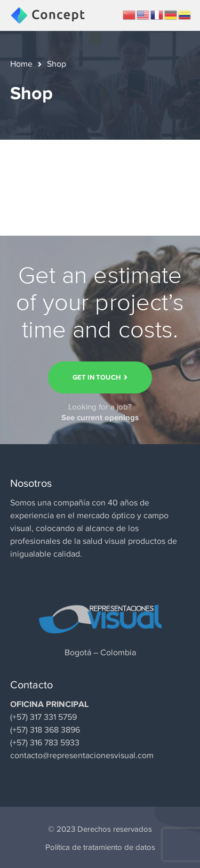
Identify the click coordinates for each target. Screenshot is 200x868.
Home (21, 64)
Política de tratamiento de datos (100, 847)
